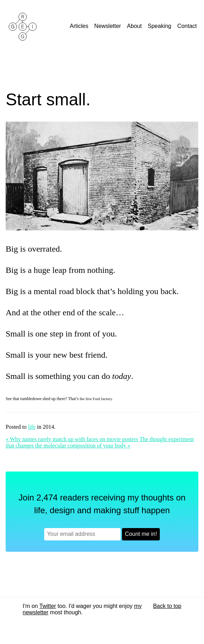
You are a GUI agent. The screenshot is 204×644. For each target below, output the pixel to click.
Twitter (48, 606)
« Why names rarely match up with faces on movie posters (72, 439)
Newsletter (109, 26)
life (32, 427)
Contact (188, 26)
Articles (80, 26)
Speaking (160, 26)
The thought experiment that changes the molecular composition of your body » (100, 442)
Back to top (167, 606)
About (135, 26)
